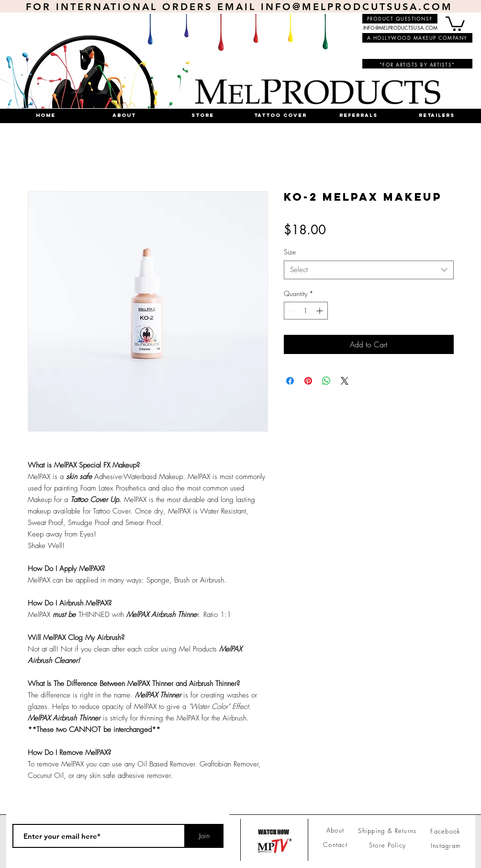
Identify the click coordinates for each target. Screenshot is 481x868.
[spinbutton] (306, 311)
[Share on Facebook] (290, 381)
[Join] (204, 836)
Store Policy (388, 845)
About (336, 830)
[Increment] (320, 311)
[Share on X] (345, 381)
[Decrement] (291, 311)
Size (290, 252)
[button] (455, 23)
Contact (335, 845)
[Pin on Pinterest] (308, 381)
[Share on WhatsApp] (326, 381)
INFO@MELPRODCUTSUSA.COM (357, 7)
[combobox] (369, 270)
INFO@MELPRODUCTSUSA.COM (401, 28)
